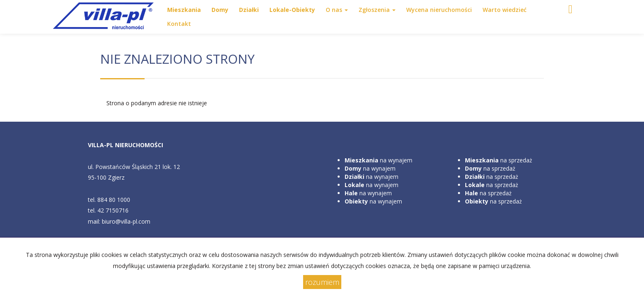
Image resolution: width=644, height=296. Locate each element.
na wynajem (378, 160)
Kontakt (179, 24)
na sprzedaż (499, 160)
